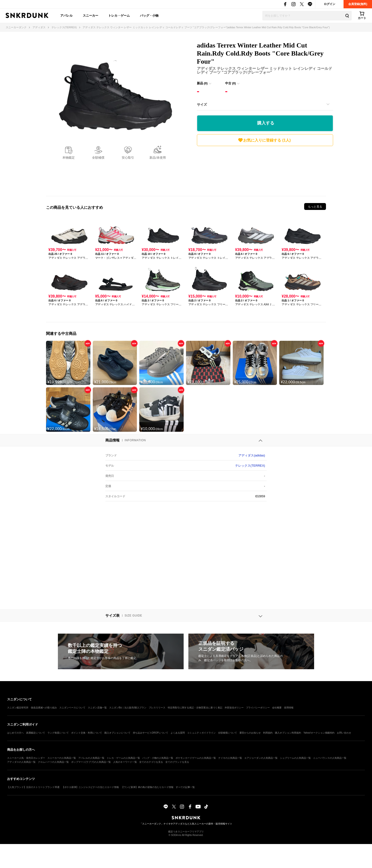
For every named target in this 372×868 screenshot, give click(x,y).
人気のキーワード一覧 (125, 762)
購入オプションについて (117, 733)
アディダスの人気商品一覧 (21, 762)
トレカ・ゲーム (119, 16)
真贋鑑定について (36, 733)
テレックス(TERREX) (250, 466)
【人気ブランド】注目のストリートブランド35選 (33, 787)
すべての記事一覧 (185, 787)
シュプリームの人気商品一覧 (295, 758)
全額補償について (228, 733)
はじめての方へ (15, 733)
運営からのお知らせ (250, 733)
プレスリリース (157, 708)
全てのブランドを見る (177, 762)
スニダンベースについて (72, 708)
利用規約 (268, 733)
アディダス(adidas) (252, 455)
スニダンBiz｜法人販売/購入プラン (128, 708)
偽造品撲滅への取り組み (44, 708)
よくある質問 (178, 733)
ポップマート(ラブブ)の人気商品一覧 (91, 762)
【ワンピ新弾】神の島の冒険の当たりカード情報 (147, 787)
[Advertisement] (265, 170)
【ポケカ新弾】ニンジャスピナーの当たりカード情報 (90, 787)
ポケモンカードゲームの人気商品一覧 (196, 758)
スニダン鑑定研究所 (18, 708)
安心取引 (128, 158)
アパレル (66, 16)
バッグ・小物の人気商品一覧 (158, 758)
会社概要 (277, 708)
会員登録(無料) (358, 4)
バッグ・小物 (149, 16)
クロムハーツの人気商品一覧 (53, 762)
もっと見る (315, 207)
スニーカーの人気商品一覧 (62, 758)
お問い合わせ (344, 733)
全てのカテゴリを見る (151, 762)
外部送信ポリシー (234, 708)
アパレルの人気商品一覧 (91, 758)
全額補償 (98, 158)
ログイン (330, 4)
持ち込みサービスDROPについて (151, 733)
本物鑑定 (69, 158)
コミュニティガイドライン (201, 733)
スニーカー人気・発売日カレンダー (26, 758)
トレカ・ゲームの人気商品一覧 (123, 758)
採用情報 (289, 708)
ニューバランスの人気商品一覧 (330, 758)
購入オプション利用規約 (288, 733)
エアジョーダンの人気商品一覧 (261, 758)
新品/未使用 (158, 158)
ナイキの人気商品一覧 (230, 758)
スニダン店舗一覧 (97, 708)
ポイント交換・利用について (87, 733)
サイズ (202, 104)
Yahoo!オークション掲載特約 (319, 733)
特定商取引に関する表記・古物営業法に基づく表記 (195, 708)
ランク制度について (58, 733)
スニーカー (91, 16)
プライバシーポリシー (258, 708)
